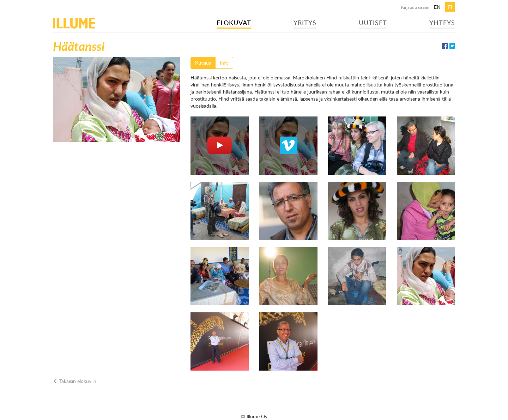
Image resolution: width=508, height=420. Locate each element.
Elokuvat (234, 22)
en (437, 7)
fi (450, 7)
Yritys (305, 22)
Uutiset (373, 22)
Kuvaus (203, 63)
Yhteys (442, 22)
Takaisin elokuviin (75, 381)
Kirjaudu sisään (415, 7)
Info (224, 63)
